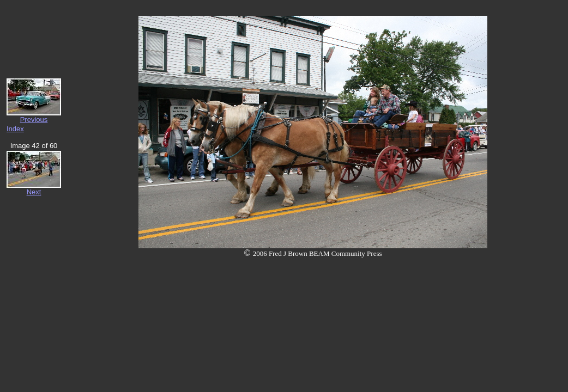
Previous (34, 120)
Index (15, 129)
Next (34, 192)
